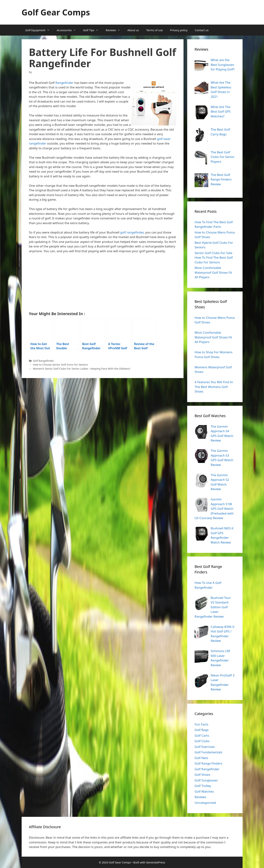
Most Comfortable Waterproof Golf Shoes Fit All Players (213, 272)
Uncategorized (205, 803)
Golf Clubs (202, 741)
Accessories (68, 30)
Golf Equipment (39, 30)
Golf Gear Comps (56, 12)
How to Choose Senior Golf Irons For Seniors (60, 365)
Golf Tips (93, 30)
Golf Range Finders (208, 763)
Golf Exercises (205, 747)
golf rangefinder (132, 232)
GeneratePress (156, 862)
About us (133, 30)
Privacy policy (179, 30)
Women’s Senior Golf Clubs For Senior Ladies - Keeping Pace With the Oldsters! (81, 369)
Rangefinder (64, 83)
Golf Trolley (203, 786)
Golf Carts (202, 735)
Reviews (115, 30)
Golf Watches (204, 791)
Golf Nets (201, 758)
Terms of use (155, 30)
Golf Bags (202, 730)
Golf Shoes (202, 775)
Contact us (202, 30)
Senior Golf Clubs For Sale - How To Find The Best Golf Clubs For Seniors (214, 258)
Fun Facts (201, 724)
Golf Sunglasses (206, 780)
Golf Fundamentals (208, 752)
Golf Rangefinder (43, 361)
